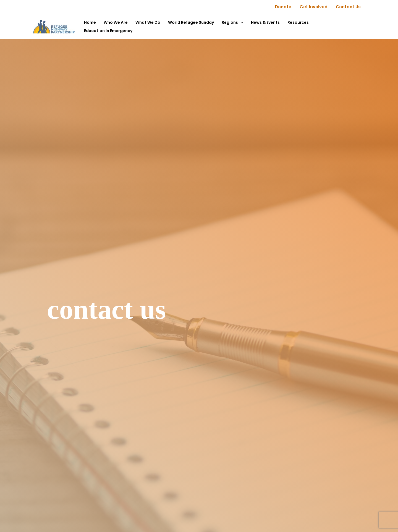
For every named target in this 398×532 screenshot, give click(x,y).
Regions (230, 22)
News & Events (265, 22)
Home (90, 22)
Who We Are (116, 22)
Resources (298, 22)
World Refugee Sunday (191, 22)
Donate (283, 7)
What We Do (148, 22)
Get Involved (314, 7)
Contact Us (348, 7)
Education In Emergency (108, 31)
